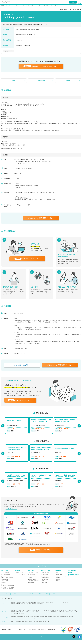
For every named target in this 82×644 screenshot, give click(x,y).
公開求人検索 (58, 575)
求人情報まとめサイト (15, 615)
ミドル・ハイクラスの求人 (49, 607)
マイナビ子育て (26, 616)
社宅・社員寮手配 (39, 626)
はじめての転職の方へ (6, 579)
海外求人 (42, 607)
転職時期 (30, 582)
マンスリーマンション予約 (73, 616)
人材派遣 (13, 621)
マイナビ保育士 (53, 598)
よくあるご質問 (5, 585)
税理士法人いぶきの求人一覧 (37, 6)
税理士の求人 (58, 577)
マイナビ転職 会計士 (30, 598)
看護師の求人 (71, 621)
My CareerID (48, 616)
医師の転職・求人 (21, 623)
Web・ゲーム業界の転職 (19, 621)
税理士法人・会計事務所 (20, 577)
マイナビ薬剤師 (46, 598)
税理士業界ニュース (46, 582)
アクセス (26, 634)
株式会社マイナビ (6, 634)
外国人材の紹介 (49, 623)
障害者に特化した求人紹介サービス (17, 608)
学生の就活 (13, 607)
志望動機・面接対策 (32, 584)
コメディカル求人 (14, 623)
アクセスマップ (5, 588)
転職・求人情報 (37, 607)
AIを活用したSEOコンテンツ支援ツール (18, 618)
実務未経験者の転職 (32, 580)
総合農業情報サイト (20, 616)
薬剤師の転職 (66, 621)
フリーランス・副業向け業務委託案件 (30, 608)
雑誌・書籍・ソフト (66, 615)
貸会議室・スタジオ (32, 626)
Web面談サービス (5, 587)
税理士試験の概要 (45, 577)
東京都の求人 (58, 584)
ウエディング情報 (73, 615)
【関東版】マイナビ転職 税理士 (8, 590)
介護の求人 (37, 623)
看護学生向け (25, 607)
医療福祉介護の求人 (40, 608)
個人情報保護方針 (51, 634)
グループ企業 (44, 634)
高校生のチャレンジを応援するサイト (33, 615)
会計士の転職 (50, 621)
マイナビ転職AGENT (6, 598)
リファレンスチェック (47, 626)
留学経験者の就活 (19, 607)
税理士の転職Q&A (32, 588)
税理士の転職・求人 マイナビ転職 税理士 (10, 6)
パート (60, 607)
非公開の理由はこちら (11, 512)
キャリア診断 (45, 587)
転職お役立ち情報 (46, 575)
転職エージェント (36, 621)
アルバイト (56, 607)
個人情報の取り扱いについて (74, 580)
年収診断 (44, 585)
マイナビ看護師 (38, 598)
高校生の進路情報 (14, 612)
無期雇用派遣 (32, 623)
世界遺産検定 (13, 616)
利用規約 (70, 577)
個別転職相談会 (45, 584)
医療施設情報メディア (55, 616)
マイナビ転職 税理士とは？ (7, 577)
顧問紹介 (62, 621)
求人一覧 (28, 6)
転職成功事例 (31, 587)
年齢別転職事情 (45, 580)
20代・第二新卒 (26, 621)
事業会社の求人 (58, 582)
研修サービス (13, 626)
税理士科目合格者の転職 (33, 577)
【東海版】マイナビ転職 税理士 (8, 593)
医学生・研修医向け (31, 607)
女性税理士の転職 (32, 579)
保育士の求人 (27, 623)
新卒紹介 (31, 621)
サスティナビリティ (33, 634)
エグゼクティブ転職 (43, 621)
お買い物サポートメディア (64, 616)
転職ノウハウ (31, 575)
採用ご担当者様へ (72, 575)
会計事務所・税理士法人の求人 (61, 580)
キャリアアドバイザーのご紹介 (8, 582)
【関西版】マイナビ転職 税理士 (8, 592)
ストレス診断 (45, 588)
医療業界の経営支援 (43, 623)
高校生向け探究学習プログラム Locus (24, 612)
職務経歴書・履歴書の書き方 (34, 585)
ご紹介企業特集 (45, 579)
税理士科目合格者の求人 (60, 579)
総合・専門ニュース (23, 615)
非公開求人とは (5, 584)
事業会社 (17, 580)
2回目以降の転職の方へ (6, 580)
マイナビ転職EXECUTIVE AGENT (18, 598)
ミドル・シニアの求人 (65, 607)
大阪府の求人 (58, 585)
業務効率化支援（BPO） (20, 626)
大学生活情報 (52, 615)
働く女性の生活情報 (58, 615)
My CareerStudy (43, 616)
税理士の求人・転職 (56, 621)
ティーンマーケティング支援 (44, 615)
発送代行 (27, 626)
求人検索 (22, 6)
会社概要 (21, 634)
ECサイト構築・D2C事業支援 (35, 616)
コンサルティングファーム (20, 579)
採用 (39, 634)
